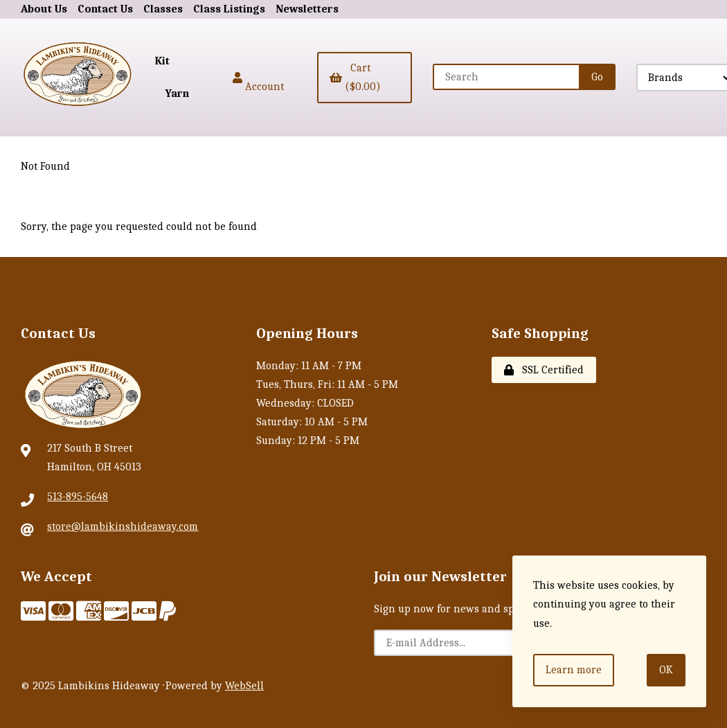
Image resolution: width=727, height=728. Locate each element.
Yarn (177, 94)
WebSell (244, 686)
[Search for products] (507, 77)
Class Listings (229, 9)
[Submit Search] (597, 77)
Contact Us (105, 9)
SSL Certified (544, 370)
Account (258, 77)
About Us (44, 9)
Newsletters (307, 9)
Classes (163, 9)
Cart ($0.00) (355, 77)
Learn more (574, 670)
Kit (162, 61)
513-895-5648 (78, 497)
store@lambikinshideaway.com (123, 526)
